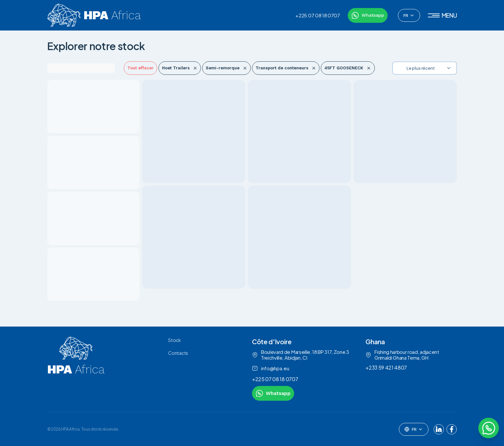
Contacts (178, 353)
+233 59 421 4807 (386, 367)
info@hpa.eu (270, 368)
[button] (442, 15)
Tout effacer (140, 68)
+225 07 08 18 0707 (318, 15)
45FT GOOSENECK (348, 68)
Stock (174, 340)
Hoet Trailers (180, 68)
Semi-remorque (226, 68)
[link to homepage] (76, 369)
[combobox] (409, 15)
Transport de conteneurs (286, 68)
